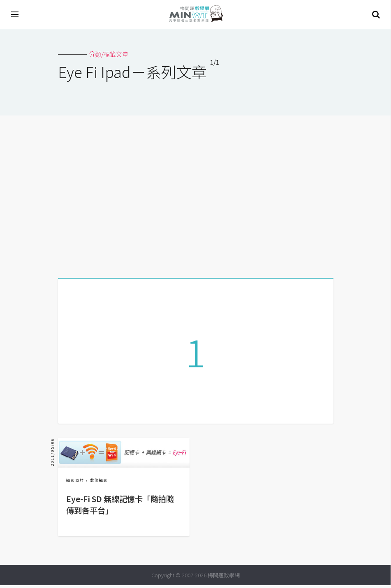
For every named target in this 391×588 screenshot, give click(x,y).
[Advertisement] (195, 194)
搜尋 (376, 14)
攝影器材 (75, 483)
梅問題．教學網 (196, 15)
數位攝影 (99, 483)
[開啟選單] (15, 14)
